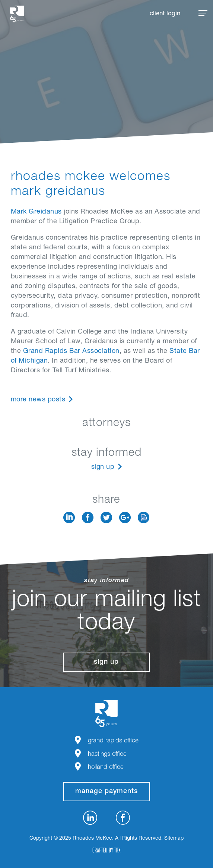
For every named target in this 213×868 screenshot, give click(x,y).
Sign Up (103, 467)
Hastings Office (107, 755)
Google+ (125, 517)
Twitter (106, 517)
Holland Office (106, 768)
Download (144, 517)
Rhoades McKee (17, 14)
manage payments (106, 792)
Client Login (165, 14)
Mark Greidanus (36, 212)
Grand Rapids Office (113, 741)
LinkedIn (69, 517)
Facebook (88, 517)
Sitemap (174, 839)
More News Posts (38, 400)
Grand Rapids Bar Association (71, 351)
